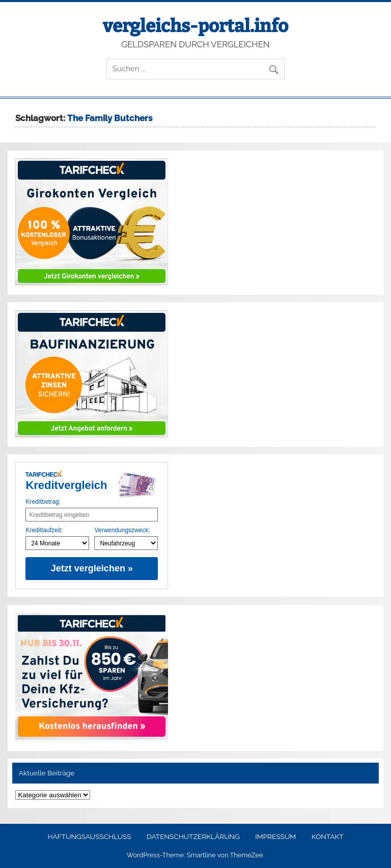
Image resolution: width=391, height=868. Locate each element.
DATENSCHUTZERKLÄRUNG (193, 837)
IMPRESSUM (275, 837)
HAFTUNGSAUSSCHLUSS (89, 837)
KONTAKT (328, 837)
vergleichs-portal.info (195, 26)
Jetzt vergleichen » (92, 568)
